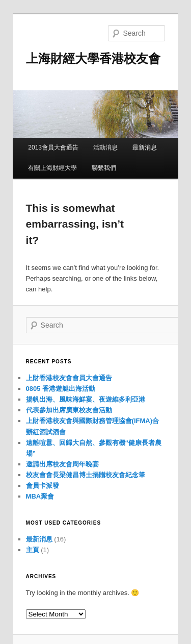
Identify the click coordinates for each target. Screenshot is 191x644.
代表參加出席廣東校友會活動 (69, 410)
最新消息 (145, 147)
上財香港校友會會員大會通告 (69, 378)
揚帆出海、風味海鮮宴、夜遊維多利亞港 (86, 399)
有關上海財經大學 (52, 168)
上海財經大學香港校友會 (93, 58)
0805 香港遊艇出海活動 (61, 389)
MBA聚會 (40, 496)
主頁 (33, 550)
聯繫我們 (104, 168)
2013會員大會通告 (53, 147)
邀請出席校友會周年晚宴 (62, 464)
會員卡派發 (43, 486)
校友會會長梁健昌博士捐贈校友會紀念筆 (86, 475)
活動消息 (105, 147)
